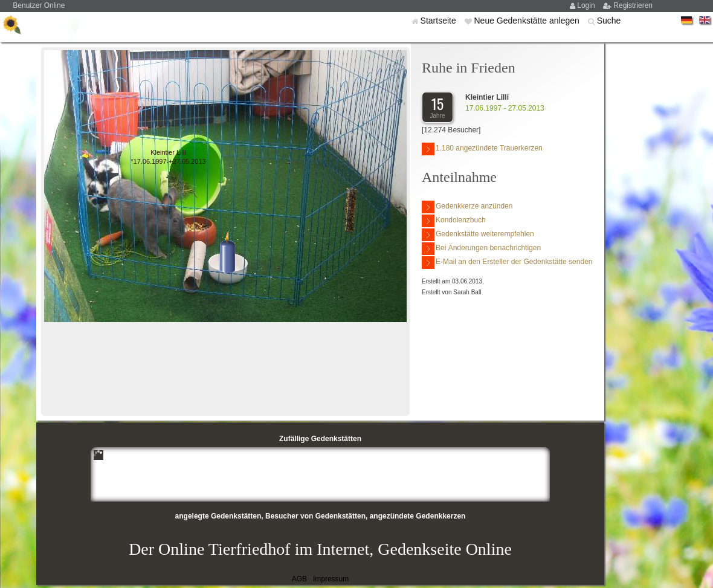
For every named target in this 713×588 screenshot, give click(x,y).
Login (587, 5)
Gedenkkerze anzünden (467, 207)
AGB (299, 579)
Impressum (331, 579)
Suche (609, 21)
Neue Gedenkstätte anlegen (527, 21)
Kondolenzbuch (454, 221)
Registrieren (633, 5)
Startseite (440, 21)
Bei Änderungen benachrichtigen (481, 249)
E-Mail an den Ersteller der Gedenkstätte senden (507, 263)
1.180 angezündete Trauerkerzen (482, 149)
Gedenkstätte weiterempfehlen (478, 235)
